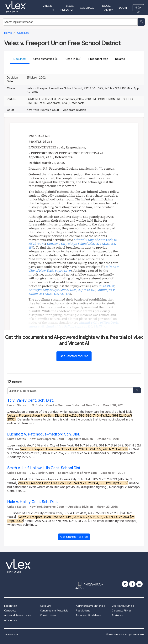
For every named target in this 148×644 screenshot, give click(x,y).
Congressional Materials (54, 611)
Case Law (46, 606)
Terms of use (11, 634)
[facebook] (132, 584)
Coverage (87, 8)
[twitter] (125, 584)
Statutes (117, 615)
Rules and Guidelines (88, 615)
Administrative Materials (90, 606)
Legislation (11, 606)
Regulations (83, 611)
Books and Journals (123, 606)
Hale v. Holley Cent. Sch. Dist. (33, 502)
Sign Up (138, 9)
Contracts (10, 611)
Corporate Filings (122, 611)
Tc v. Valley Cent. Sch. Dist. (31, 400)
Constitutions (48, 615)
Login (123, 8)
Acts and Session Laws (17, 615)
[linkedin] (139, 584)
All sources (10, 620)
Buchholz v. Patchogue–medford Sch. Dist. (44, 434)
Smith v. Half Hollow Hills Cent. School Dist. (44, 468)
